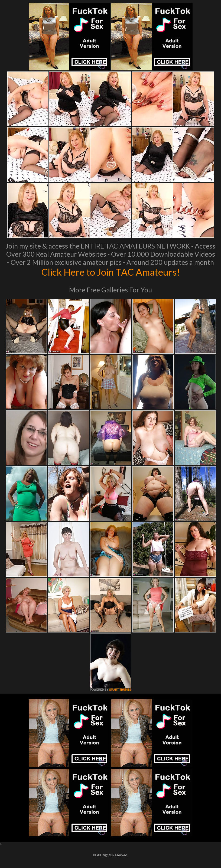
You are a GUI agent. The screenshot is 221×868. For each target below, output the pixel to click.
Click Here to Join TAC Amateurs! (111, 272)
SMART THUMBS (120, 690)
